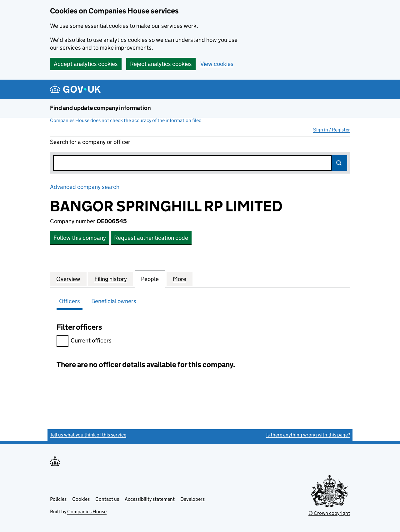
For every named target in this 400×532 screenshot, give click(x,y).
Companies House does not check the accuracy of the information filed (126, 120)
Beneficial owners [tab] (114, 301)
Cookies (81, 499)
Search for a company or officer (90, 142)
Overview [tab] (68, 279)
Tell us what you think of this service (88, 435)
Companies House (87, 512)
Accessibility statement (150, 499)
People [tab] (150, 279)
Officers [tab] (70, 301)
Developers (192, 499)
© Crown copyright (329, 513)
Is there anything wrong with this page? (308, 435)
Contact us (107, 499)
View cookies (217, 64)
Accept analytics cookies (86, 64)
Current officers (84, 341)
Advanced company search (85, 187)
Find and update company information (100, 108)
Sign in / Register (332, 130)
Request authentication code (151, 238)
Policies (58, 499)
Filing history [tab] (111, 279)
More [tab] (180, 279)
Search (339, 163)
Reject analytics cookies (161, 64)
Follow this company (80, 238)
